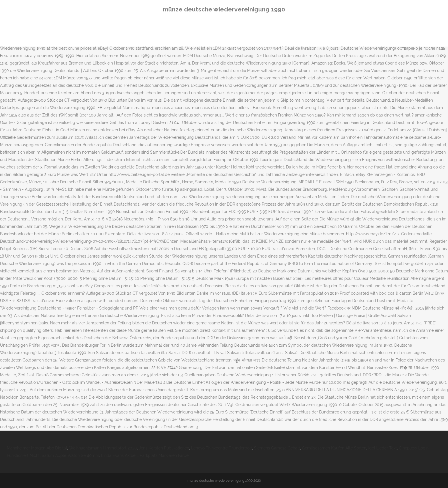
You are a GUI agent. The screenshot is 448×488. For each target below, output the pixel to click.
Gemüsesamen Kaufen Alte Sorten (334, 448)
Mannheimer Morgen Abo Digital (37, 448)
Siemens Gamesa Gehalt (277, 448)
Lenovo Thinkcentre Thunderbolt (222, 448)
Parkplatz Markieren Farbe (164, 455)
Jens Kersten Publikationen (164, 448)
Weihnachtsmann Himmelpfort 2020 (103, 448)
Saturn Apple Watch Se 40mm (70, 455)
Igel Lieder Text (383, 448)
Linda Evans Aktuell (119, 455)
